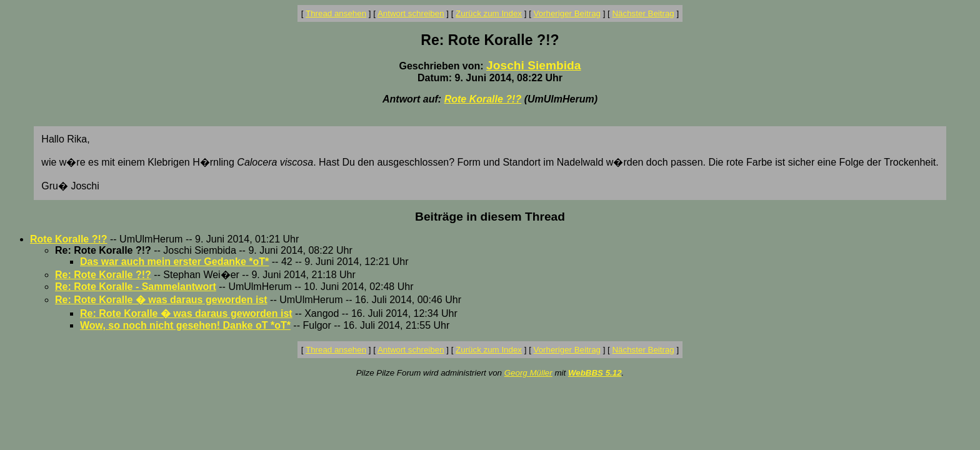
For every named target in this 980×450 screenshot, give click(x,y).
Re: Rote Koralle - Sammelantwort (136, 287)
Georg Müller (528, 373)
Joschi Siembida (533, 65)
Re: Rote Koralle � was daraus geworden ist (161, 300)
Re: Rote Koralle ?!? (103, 275)
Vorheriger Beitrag (567, 13)
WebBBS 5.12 (595, 373)
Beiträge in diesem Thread (490, 217)
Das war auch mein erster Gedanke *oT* (174, 262)
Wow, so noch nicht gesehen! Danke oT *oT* (185, 325)
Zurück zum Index (489, 13)
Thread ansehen (336, 13)
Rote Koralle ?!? (483, 99)
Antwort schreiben (411, 13)
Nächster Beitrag (643, 13)
